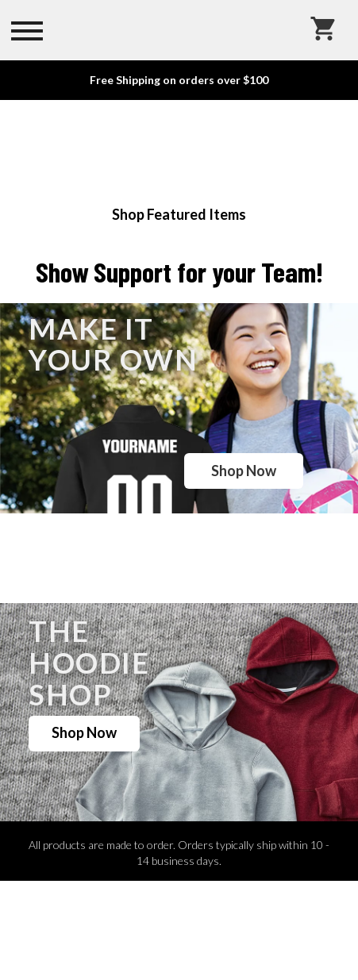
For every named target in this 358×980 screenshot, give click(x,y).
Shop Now (244, 471)
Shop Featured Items (179, 214)
